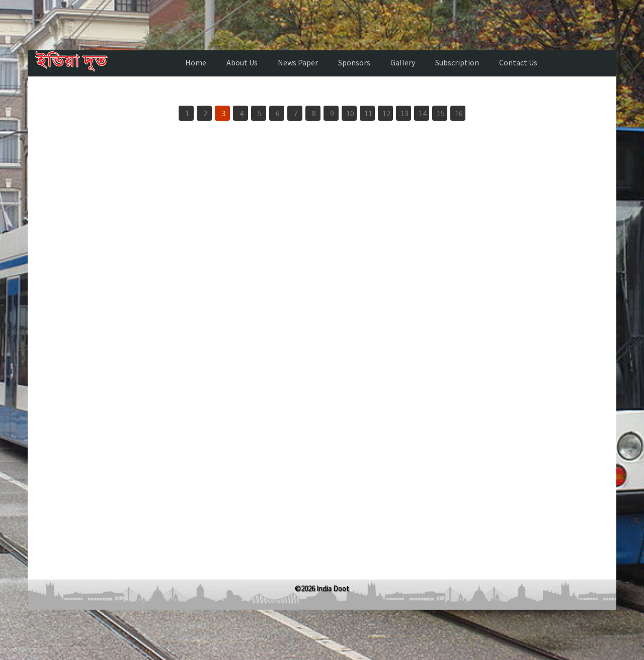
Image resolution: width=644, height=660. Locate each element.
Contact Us (518, 62)
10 (350, 113)
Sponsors (354, 62)
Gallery (403, 62)
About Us (242, 62)
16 (459, 113)
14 (423, 113)
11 (368, 113)
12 (386, 113)
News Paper (298, 62)
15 (441, 113)
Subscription (457, 62)
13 (405, 113)
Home (196, 62)
